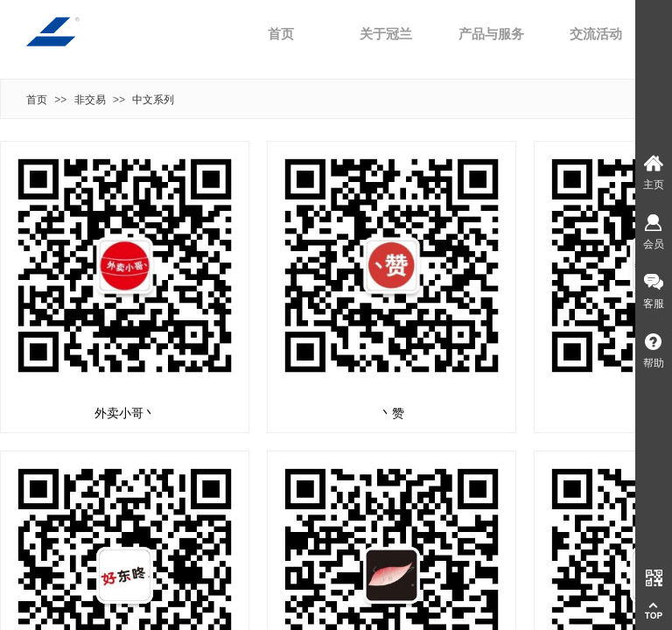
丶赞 (392, 413)
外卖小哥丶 (125, 413)
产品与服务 (491, 34)
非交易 (90, 100)
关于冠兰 (386, 34)
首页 (281, 34)
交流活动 (596, 34)
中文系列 (153, 100)
